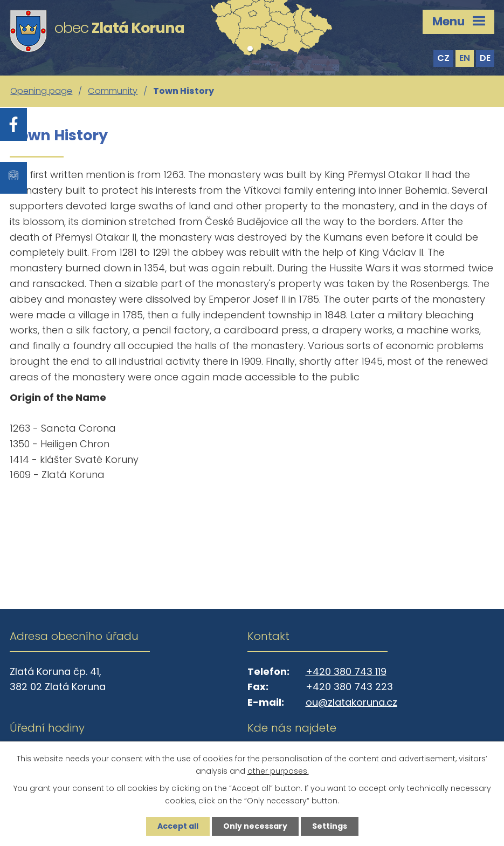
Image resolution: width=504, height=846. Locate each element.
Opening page (41, 91)
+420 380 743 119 (346, 671)
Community (113, 91)
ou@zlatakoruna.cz (351, 702)
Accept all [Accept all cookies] (178, 826)
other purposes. (278, 771)
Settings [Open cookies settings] (330, 826)
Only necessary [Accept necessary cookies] (255, 826)
